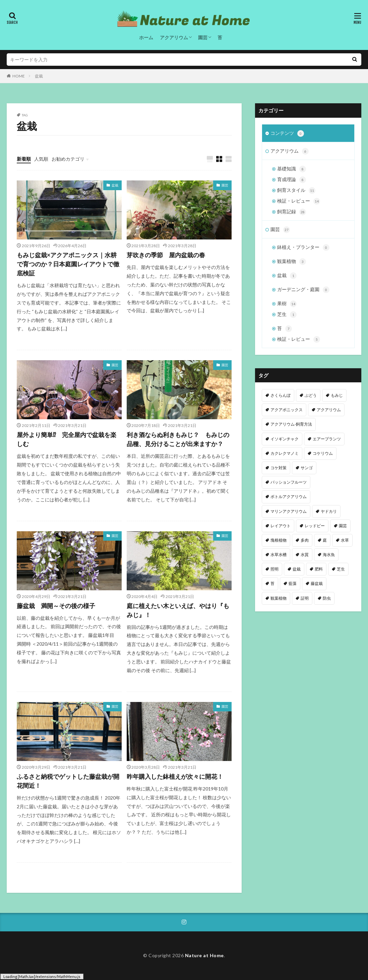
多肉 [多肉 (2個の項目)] (305, 540)
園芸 (203, 37)
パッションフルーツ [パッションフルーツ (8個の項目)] (289, 482)
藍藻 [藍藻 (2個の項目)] (293, 583)
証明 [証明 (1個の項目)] (305, 598)
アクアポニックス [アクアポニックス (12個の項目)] (287, 410)
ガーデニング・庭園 (303, 290)
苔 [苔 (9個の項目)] (272, 583)
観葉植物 (292, 262)
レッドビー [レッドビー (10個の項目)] (315, 526)
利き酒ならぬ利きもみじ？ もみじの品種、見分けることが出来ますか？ (178, 439)
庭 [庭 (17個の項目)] (325, 540)
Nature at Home (204, 955)
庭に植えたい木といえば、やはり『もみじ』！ (178, 610)
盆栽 (39, 76)
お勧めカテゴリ (68, 159)
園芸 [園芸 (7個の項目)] (343, 526)
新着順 (24, 159)
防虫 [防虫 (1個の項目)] (327, 598)
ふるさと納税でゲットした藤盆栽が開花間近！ (68, 781)
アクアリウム (174, 37)
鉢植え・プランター (303, 248)
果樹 (287, 304)
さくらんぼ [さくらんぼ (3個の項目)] (281, 395)
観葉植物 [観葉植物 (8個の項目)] (279, 598)
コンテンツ (287, 133)
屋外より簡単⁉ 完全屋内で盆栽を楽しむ (67, 439)
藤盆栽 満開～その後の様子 (56, 606)
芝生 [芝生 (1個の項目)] (341, 569)
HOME (19, 76)
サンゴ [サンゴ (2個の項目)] (307, 468)
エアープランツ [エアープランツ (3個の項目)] (327, 439)
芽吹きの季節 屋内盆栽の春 (166, 255)
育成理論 (292, 180)
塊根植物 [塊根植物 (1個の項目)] (279, 540)
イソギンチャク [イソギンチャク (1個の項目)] (285, 439)
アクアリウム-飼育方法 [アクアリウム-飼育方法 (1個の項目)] (291, 424)
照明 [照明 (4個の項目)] (274, 569)
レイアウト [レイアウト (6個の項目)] (281, 526)
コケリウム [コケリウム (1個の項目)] (323, 453)
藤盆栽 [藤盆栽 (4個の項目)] (317, 583)
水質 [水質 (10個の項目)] (305, 555)
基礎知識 (292, 169)
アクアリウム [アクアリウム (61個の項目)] (329, 410)
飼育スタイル (296, 190)
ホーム (146, 37)
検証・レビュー (299, 201)
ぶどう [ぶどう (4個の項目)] (311, 395)
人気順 (41, 159)
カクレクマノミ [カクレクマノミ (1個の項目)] (285, 453)
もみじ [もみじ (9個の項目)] (337, 395)
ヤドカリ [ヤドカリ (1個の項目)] (329, 511)
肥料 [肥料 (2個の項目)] (319, 569)
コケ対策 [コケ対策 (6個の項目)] (279, 468)
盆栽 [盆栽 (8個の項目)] (297, 569)
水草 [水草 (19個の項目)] (345, 540)
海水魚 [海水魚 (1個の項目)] (329, 555)
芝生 (287, 315)
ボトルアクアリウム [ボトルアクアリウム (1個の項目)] (289, 497)
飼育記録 (292, 212)
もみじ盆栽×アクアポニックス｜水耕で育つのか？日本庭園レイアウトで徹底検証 (68, 264)
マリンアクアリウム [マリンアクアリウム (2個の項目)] (289, 511)
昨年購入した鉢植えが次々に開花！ (175, 776)
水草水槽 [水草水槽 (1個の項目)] (279, 555)
